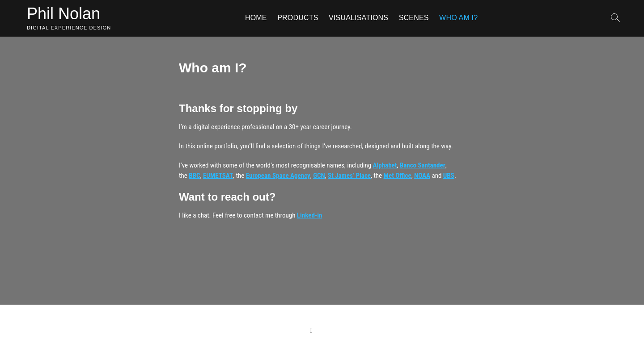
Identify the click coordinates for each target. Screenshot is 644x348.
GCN (319, 176)
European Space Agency (278, 176)
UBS (449, 176)
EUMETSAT (218, 176)
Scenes (414, 18)
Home (256, 18)
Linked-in (310, 215)
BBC (194, 176)
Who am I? (458, 18)
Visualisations (358, 18)
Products (298, 18)
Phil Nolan (64, 14)
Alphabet (385, 165)
